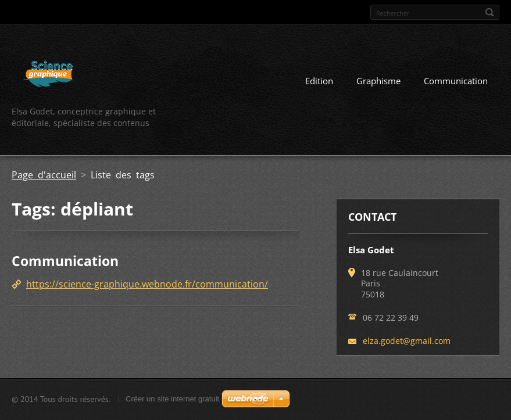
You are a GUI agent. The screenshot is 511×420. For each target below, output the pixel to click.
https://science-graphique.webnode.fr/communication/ (147, 284)
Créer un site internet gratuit (172, 399)
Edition (319, 81)
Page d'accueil (44, 175)
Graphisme (378, 81)
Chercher (489, 12)
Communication (456, 81)
